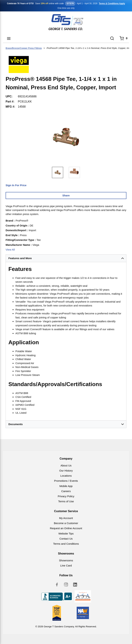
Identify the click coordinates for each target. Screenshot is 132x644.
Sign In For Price (16, 185)
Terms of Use (66, 501)
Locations (66, 476)
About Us (66, 465)
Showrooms (66, 560)
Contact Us (66, 539)
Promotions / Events (66, 481)
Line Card (66, 565)
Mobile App (66, 486)
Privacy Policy (66, 496)
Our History (66, 471)
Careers (66, 491)
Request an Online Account (66, 528)
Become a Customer (66, 523)
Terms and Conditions (66, 544)
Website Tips (66, 534)
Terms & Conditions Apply (112, 4)
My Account (66, 518)
